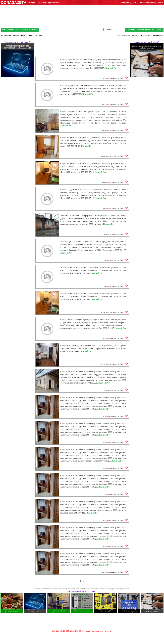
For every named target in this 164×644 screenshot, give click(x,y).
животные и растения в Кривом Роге (94, 589)
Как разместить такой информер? (82, 591)
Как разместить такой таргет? (18, 42)
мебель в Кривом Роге (71, 589)
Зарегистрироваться (147, 2)
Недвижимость (19, 35)
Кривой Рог (146, 35)
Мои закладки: (128, 2)
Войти (161, 2)
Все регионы (158, 35)
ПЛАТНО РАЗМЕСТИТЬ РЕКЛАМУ (144, 30)
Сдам (30, 35)
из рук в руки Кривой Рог (119, 589)
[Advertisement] (82, 621)
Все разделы (6, 35)
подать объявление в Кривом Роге (48, 589)
